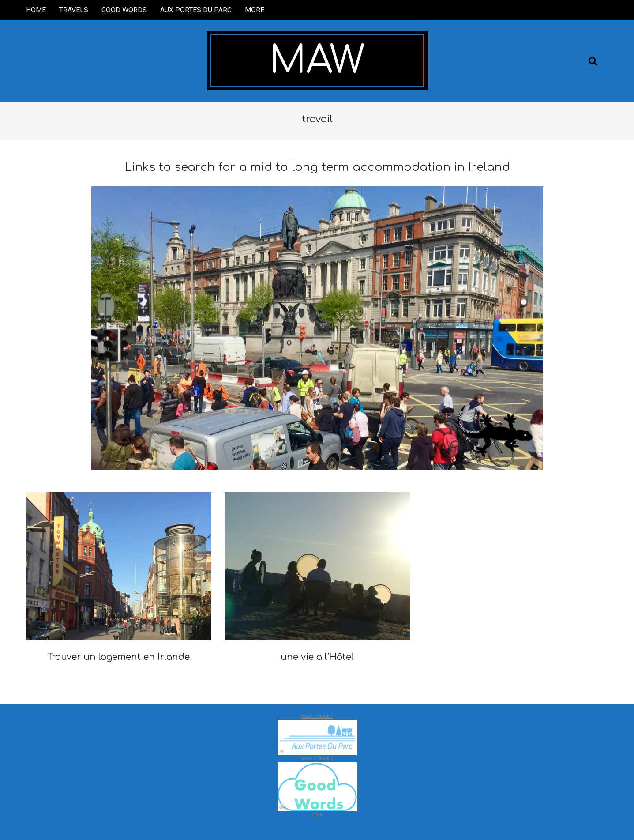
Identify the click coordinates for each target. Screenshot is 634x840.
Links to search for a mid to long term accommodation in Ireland (317, 167)
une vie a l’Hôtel (317, 657)
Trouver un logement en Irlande (118, 657)
